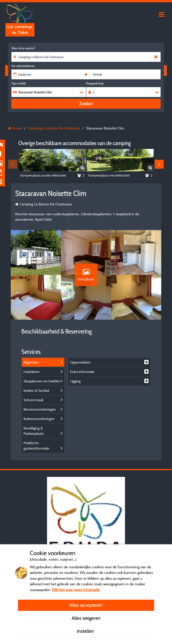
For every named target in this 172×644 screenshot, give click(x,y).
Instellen (86, 631)
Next (159, 164)
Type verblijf (19, 83)
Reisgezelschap (95, 83)
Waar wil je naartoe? (23, 48)
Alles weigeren (86, 618)
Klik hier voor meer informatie (76, 590)
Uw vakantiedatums (23, 66)
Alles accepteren (86, 605)
